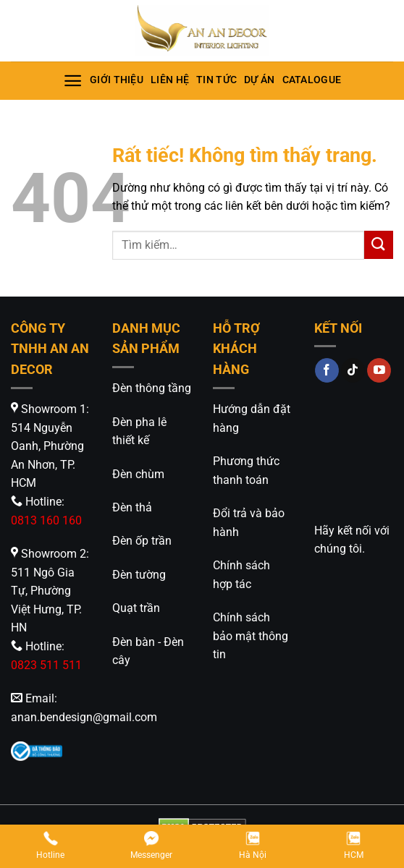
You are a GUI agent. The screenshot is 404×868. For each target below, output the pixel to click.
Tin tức (216, 80)
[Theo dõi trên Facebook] (327, 370)
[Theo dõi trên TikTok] (353, 370)
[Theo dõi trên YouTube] (379, 370)
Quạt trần (136, 608)
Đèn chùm (138, 474)
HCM (354, 845)
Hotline (50, 845)
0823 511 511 (46, 665)
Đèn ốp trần (142, 541)
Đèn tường (139, 575)
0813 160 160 (46, 520)
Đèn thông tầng (152, 388)
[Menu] (73, 81)
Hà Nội (253, 845)
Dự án (259, 80)
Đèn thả (132, 507)
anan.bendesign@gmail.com (84, 717)
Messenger (151, 845)
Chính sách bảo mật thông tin (251, 636)
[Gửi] (379, 245)
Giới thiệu (117, 80)
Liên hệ (170, 80)
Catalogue (312, 80)
